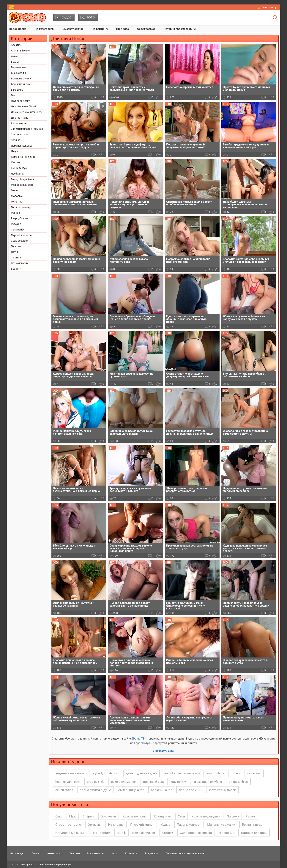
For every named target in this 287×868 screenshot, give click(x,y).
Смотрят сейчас (73, 29)
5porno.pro (31, 865)
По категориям (44, 29)
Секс (59, 816)
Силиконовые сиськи (196, 833)
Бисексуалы (18, 73)
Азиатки (16, 45)
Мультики (17, 202)
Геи (13, 95)
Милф (121, 833)
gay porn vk (179, 782)
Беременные (19, 67)
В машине (17, 90)
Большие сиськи (21, 79)
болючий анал (162, 790)
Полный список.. (254, 833)
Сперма (88, 816)
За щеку (233, 816)
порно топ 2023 (191, 790)
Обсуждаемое (146, 29)
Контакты (131, 853)
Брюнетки (108, 816)
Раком (250, 816)
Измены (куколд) (22, 146)
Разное (15, 213)
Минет (15, 190)
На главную (17, 853)
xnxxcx (236, 773)
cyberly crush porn (106, 773)
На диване (116, 825)
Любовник (226, 833)
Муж (72, 816)
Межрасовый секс (22, 185)
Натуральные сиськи (71, 833)
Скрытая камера (21, 235)
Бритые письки (144, 833)
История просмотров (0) (180, 29)
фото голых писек (222, 790)
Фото (115, 853)
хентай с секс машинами (182, 773)
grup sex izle (96, 782)
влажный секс (154, 782)
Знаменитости (20, 134)
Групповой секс (20, 101)
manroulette (216, 773)
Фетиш (15, 252)
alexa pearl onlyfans (208, 782)
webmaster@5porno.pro (59, 865)
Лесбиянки (18, 174)
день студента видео (141, 773)
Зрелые (16, 140)
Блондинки (163, 816)
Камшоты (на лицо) (23, 157)
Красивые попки (135, 816)
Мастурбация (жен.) (23, 179)
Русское (16, 224)
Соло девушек (20, 241)
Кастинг (16, 162)
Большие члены (21, 84)
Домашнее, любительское (27, 112)
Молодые (17, 196)
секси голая (64, 790)
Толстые (16, 246)
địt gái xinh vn (238, 782)
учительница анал (131, 790)
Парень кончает (189, 825)
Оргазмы (95, 825)
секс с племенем (124, 782)
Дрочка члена (20, 118)
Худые (165, 825)
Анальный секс (20, 51)
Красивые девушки (206, 816)
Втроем (167, 833)
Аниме (15, 56)
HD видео (123, 29)
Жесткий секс (19, 123)
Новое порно (18, 29)
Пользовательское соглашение (185, 853)
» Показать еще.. (164, 751)
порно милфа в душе (95, 790)
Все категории (20, 263)
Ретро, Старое (20, 218)
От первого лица (21, 207)
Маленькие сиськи (221, 825)
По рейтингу (100, 29)
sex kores (254, 773)
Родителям (152, 853)
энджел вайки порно (71, 773)
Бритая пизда (252, 825)
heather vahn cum (68, 782)
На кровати (102, 833)
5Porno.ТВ (138, 739)
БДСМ (15, 62)
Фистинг (16, 258)
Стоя (181, 816)
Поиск (35, 853)
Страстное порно (68, 825)
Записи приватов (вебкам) (27, 129)
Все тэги (75, 853)
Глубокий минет (142, 825)
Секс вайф (17, 230)
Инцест (15, 151)
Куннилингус (19, 168)
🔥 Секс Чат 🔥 (267, 7)
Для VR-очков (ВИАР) (24, 106)
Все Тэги (16, 269)
